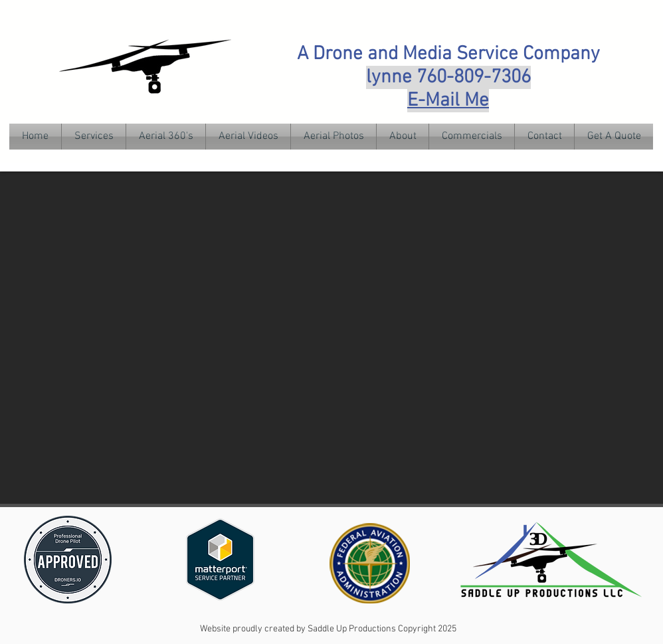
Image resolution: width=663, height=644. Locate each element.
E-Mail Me (448, 101)
